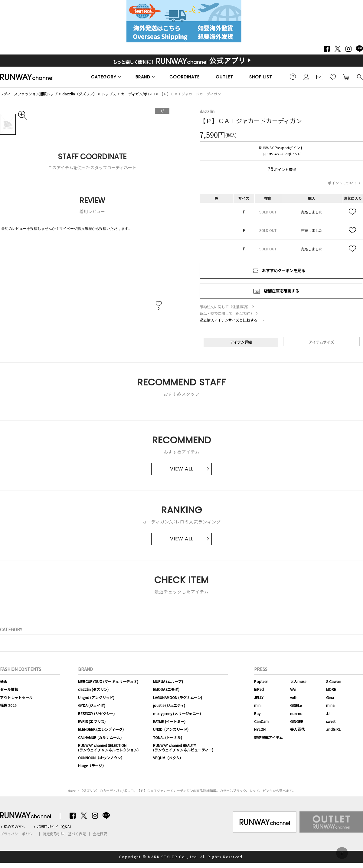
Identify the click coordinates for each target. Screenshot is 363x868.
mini (258, 705)
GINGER (297, 721)
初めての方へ (15, 827)
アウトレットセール (16, 697)
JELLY (259, 697)
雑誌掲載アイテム (268, 737)
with (294, 697)
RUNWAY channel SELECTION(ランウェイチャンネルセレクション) (108, 747)
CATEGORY (104, 77)
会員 (306, 77)
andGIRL (333, 729)
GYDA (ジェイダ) (92, 705)
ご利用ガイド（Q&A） (55, 827)
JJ (328, 713)
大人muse (298, 681)
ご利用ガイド (293, 77)
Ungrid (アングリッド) (96, 697)
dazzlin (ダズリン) (93, 689)
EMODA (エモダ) (166, 689)
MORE (331, 689)
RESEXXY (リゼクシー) (96, 713)
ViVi (293, 689)
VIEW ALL (182, 469)
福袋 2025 (8, 705)
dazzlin (207, 111)
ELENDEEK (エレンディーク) (101, 729)
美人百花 (297, 729)
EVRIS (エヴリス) (92, 721)
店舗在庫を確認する (281, 291)
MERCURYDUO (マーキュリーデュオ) (108, 681)
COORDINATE (185, 77)
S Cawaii (333, 681)
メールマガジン (319, 77)
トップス (109, 94)
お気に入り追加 (353, 212)
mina (330, 705)
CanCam (261, 721)
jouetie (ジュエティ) (169, 705)
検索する (359, 77)
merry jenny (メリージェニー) (177, 713)
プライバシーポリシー (18, 834)
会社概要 (100, 834)
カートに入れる (346, 77)
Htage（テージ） (92, 766)
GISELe (296, 705)
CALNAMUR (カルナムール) (100, 737)
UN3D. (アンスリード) (171, 729)
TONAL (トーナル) (168, 737)
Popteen (261, 681)
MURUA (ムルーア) (168, 681)
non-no (296, 713)
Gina (330, 697)
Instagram (348, 49)
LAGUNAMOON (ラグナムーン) (178, 697)
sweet (331, 721)
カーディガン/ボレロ (138, 94)
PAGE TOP (342, 853)
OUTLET (224, 77)
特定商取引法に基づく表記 (64, 834)
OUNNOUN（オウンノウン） (101, 758)
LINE (359, 49)
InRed (259, 689)
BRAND (143, 77)
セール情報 (9, 689)
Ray (257, 713)
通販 (4, 681)
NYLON (260, 729)
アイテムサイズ (321, 342)
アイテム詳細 (241, 342)
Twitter (338, 49)
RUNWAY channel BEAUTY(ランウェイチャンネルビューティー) (183, 747)
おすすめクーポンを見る (284, 271)
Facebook (327, 49)
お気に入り (333, 77)
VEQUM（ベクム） (168, 758)
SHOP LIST (261, 77)
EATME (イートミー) (169, 721)
